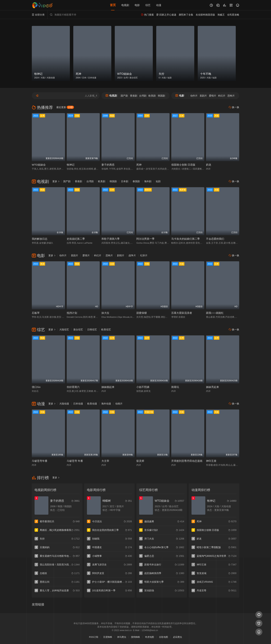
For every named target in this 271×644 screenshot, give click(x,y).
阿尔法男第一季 (145, 239)
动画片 (119, 404)
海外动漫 (106, 404)
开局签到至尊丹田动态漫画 (187, 461)
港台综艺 (78, 330)
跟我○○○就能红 (215, 313)
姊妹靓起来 (108, 387)
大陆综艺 (64, 330)
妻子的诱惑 (108, 165)
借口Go (36, 387)
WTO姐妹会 (39, 165)
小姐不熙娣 (143, 387)
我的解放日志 (40, 239)
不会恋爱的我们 (215, 239)
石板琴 (36, 313)
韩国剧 (161, 96)
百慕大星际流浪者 (182, 313)
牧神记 (71, 165)
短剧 (158, 181)
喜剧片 (203, 96)
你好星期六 (73, 387)
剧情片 (121, 255)
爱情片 (213, 96)
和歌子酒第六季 (111, 239)
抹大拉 (105, 313)
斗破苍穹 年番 (75, 461)
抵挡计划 (72, 313)
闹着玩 (175, 387)
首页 (113, 5)
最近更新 (65, 107)
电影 (137, 5)
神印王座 (211, 461)
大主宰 (105, 461)
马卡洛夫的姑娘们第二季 (186, 239)
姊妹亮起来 (212, 387)
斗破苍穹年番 (40, 461)
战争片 (132, 255)
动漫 (159, 5)
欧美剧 (152, 96)
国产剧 (124, 96)
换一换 (234, 107)
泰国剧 (136, 181)
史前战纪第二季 (76, 239)
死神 (139, 165)
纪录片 (144, 255)
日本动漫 (78, 404)
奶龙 (209, 165)
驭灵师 (140, 461)
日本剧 (125, 181)
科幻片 (222, 96)
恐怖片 (231, 96)
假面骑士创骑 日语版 (183, 165)
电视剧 (125, 5)
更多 (56, 181)
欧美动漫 (92, 404)
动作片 (194, 96)
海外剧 (148, 181)
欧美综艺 (106, 330)
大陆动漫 (64, 404)
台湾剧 (143, 96)
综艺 (148, 5)
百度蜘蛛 (108, 637)
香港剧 (134, 96)
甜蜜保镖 (142, 313)
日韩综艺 (92, 330)
